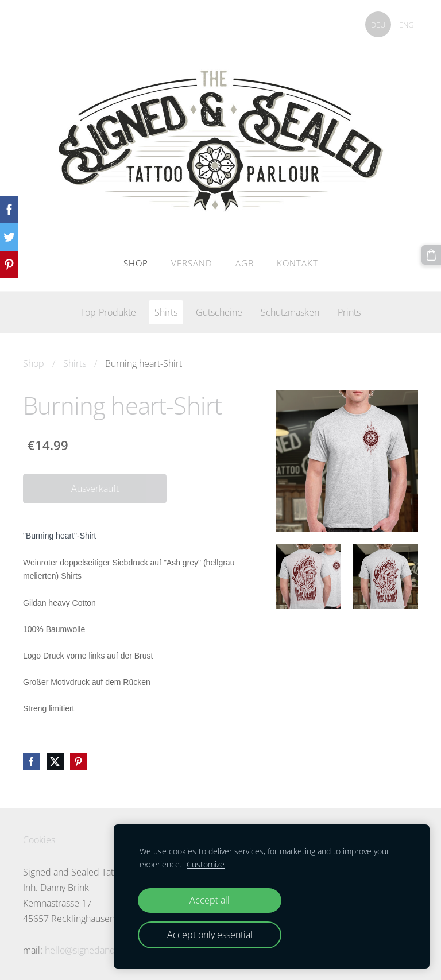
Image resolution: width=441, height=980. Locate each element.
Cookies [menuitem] (39, 839)
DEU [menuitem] (377, 25)
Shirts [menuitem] (166, 311)
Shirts (75, 362)
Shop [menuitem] (136, 262)
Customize (206, 864)
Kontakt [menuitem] (297, 262)
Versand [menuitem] (192, 262)
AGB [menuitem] (245, 262)
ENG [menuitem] (405, 25)
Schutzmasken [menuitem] (290, 311)
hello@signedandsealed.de (100, 949)
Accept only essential (210, 935)
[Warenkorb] (431, 255)
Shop (34, 362)
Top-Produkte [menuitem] (108, 311)
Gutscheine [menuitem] (219, 311)
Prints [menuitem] (349, 311)
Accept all (210, 900)
